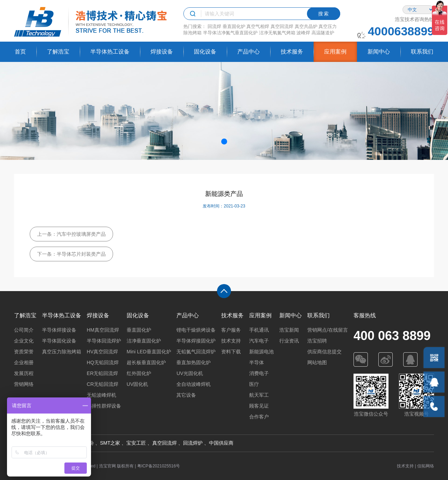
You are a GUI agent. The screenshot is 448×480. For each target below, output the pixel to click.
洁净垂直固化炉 (144, 341)
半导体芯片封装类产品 (81, 254)
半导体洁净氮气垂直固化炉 (230, 33)
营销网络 (24, 384)
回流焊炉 (193, 443)
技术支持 (231, 341)
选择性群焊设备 (104, 406)
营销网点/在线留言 (328, 330)
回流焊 (214, 26)
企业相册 (24, 362)
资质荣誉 (24, 352)
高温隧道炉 (323, 33)
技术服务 (292, 52)
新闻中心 (379, 52)
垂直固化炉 (234, 26)
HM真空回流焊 (103, 330)
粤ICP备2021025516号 (159, 466)
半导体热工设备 (110, 52)
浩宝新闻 (289, 330)
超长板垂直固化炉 (146, 362)
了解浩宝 (58, 52)
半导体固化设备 (59, 341)
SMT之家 (110, 443)
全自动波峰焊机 (194, 384)
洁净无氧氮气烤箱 (277, 33)
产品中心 (248, 52)
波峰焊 (303, 33)
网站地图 (317, 362)
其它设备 (186, 395)
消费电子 (259, 373)
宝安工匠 (136, 443)
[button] (224, 142)
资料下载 (231, 352)
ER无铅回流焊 (102, 373)
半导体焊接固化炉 (196, 341)
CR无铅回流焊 (103, 384)
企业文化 (24, 341)
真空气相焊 (258, 26)
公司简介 (24, 330)
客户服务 (231, 330)
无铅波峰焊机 (101, 395)
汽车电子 (259, 341)
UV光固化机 (190, 373)
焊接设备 (162, 52)
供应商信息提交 (324, 352)
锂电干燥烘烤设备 (196, 330)
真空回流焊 (282, 26)
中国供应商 (221, 443)
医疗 (254, 384)
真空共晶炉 (306, 26)
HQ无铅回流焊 (103, 362)
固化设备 (205, 52)
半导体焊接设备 (59, 330)
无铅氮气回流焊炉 (196, 352)
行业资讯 (289, 341)
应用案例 (335, 52)
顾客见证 (259, 406)
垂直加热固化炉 (194, 362)
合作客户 (259, 417)
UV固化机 (137, 384)
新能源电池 (261, 352)
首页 (20, 52)
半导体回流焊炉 (104, 341)
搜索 (324, 14)
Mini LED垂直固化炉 (149, 352)
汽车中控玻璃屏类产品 (81, 234)
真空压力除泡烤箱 (62, 352)
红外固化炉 (139, 373)
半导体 (257, 362)
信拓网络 (426, 466)
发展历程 (24, 373)
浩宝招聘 (317, 341)
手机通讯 (259, 330)
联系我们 (422, 52)
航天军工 (259, 395)
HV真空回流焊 (102, 352)
